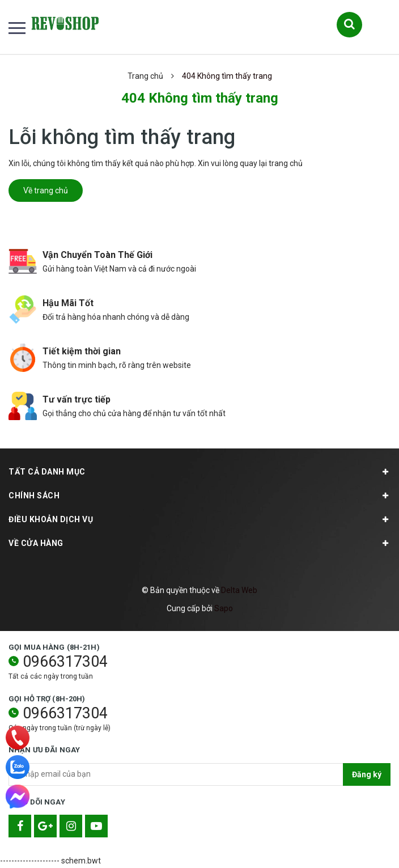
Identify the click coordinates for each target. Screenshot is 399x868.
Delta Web (239, 590)
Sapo (224, 608)
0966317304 (65, 662)
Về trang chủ (46, 190)
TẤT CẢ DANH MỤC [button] (199, 472)
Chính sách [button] (199, 496)
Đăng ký (367, 774)
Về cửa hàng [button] (199, 543)
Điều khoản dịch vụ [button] (199, 519)
